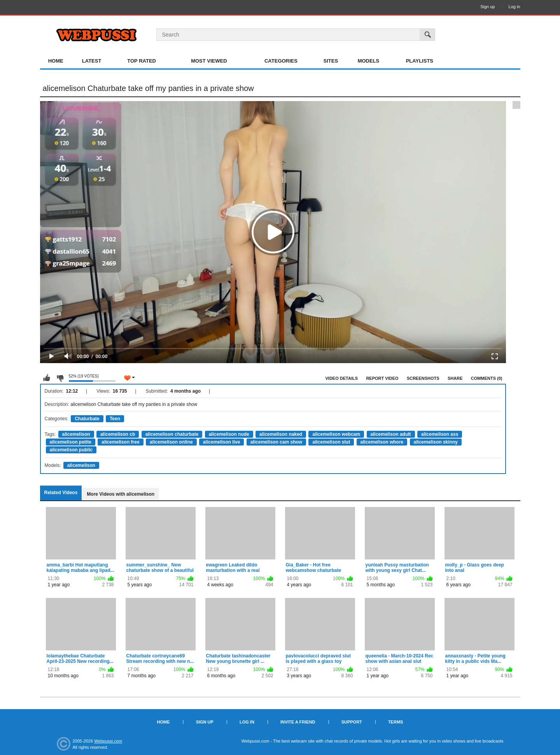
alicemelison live (221, 442)
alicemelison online (171, 442)
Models (369, 61)
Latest (92, 61)
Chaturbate (87, 419)
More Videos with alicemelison (121, 494)
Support (352, 722)
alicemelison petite (71, 442)
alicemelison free (120, 442)
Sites (331, 61)
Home (56, 61)
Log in (514, 7)
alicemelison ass (440, 434)
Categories (281, 61)
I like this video (47, 378)
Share (455, 378)
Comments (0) (487, 378)
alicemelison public (71, 450)
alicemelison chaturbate (172, 434)
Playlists (420, 61)
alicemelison (76, 434)
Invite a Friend (298, 722)
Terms (396, 722)
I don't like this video (60, 378)
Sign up (487, 7)
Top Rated (142, 61)
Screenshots (423, 378)
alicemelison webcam (336, 434)
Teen (115, 419)
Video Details (342, 378)
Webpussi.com (108, 741)
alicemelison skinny (436, 442)
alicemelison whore (382, 442)
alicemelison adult (391, 434)
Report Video (382, 378)
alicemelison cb (118, 434)
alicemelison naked (281, 434)
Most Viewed (209, 61)
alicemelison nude (229, 434)
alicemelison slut (331, 442)
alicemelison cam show (276, 442)
